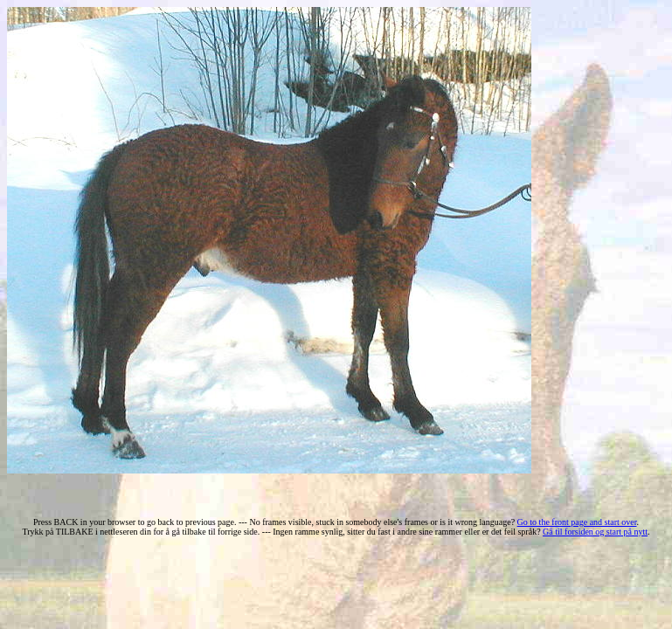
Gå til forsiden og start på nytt (595, 532)
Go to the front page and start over (577, 522)
